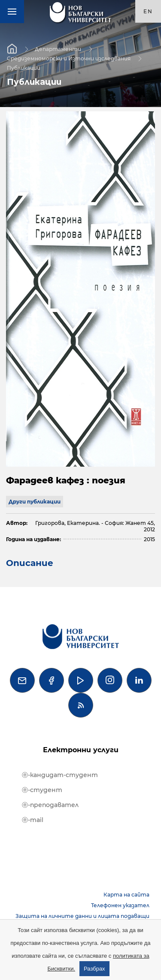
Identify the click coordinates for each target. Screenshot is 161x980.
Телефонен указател (120, 905)
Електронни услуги (81, 750)
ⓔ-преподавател (50, 805)
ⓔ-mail (33, 820)
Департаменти (58, 49)
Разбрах (94, 969)
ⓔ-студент (42, 790)
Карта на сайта (126, 895)
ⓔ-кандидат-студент (60, 775)
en (148, 11)
